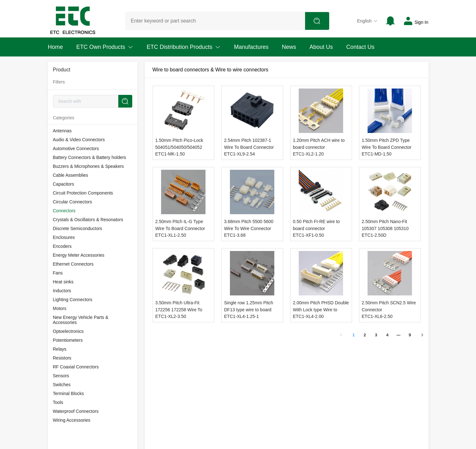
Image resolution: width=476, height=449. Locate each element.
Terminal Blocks (68, 393)
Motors (60, 308)
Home (55, 47)
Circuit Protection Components (83, 193)
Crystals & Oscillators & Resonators (88, 220)
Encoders (62, 246)
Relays (60, 349)
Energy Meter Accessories (79, 255)
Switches (62, 385)
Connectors (64, 211)
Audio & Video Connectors (79, 140)
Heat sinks (63, 282)
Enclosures (64, 237)
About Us (321, 47)
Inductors (62, 291)
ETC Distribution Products (184, 47)
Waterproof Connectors (76, 411)
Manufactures (251, 47)
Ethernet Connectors (73, 264)
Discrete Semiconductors (78, 228)
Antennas (62, 131)
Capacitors (64, 184)
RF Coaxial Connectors (76, 367)
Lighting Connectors (73, 300)
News (289, 47)
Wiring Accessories (72, 420)
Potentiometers (68, 340)
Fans (58, 273)
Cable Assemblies (71, 175)
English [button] (367, 21)
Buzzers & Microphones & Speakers (88, 166)
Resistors (62, 358)
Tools (58, 402)
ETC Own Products (105, 47)
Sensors (61, 376)
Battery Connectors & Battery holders (90, 157)
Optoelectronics (68, 331)
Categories (64, 118)
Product (62, 70)
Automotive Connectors (76, 149)
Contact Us (360, 47)
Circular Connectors (73, 202)
